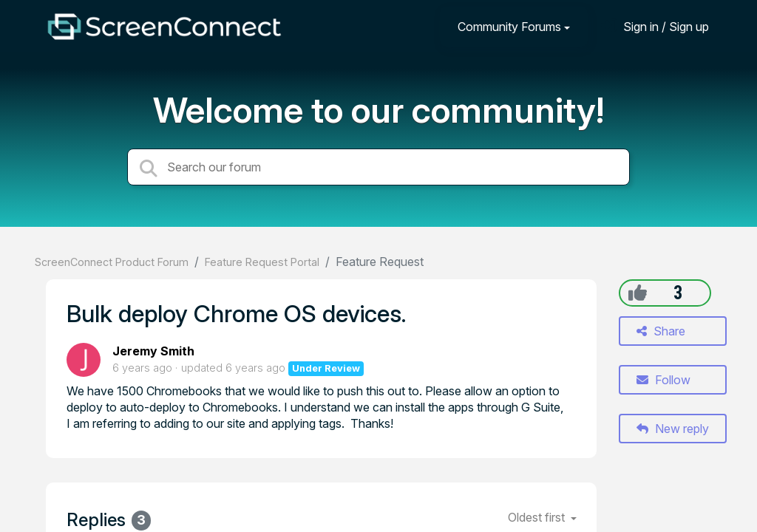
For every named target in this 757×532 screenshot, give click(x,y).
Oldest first (538, 517)
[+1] (638, 293)
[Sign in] (655, 26)
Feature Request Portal (262, 262)
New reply (673, 429)
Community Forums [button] (509, 27)
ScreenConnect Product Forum (112, 262)
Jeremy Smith (153, 351)
